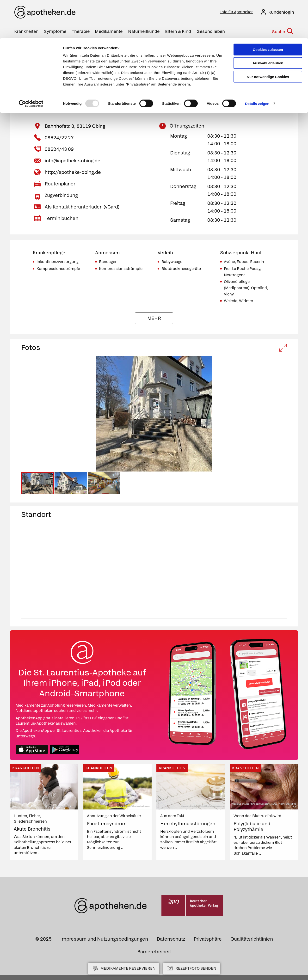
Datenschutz (171, 944)
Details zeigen (257, 66)
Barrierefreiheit (154, 957)
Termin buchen (62, 219)
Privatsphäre (208, 944)
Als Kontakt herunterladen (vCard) (82, 208)
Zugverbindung (61, 196)
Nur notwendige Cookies (268, 39)
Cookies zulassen (268, 12)
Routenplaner (60, 184)
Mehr (154, 319)
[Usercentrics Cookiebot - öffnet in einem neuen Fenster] (31, 66)
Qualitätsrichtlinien (252, 944)
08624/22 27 (59, 138)
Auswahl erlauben (268, 25)
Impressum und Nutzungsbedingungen (104, 944)
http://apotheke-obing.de (73, 173)
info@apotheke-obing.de (73, 161)
